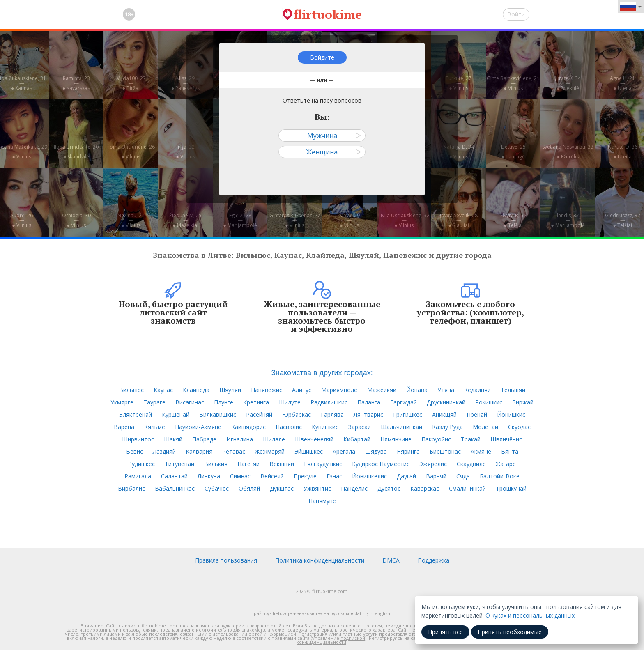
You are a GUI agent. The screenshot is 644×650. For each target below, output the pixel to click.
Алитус (302, 390)
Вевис (135, 451)
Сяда (463, 476)
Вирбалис (131, 488)
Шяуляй (230, 390)
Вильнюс (131, 390)
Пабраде (204, 439)
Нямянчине (396, 439)
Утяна (446, 390)
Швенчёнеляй (314, 439)
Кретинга (256, 402)
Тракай (471, 439)
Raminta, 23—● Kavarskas (76, 83)
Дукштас (282, 488)
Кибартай (357, 439)
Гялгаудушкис (323, 464)
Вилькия (216, 464)
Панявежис (267, 390)
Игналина (240, 439)
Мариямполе (339, 390)
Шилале (274, 439)
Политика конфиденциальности (320, 560)
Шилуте (290, 402)
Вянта (510, 451)
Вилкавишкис (218, 415)
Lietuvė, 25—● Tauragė (513, 152)
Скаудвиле (471, 464)
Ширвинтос (138, 439)
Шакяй (173, 439)
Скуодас (519, 427)
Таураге (154, 402)
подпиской (353, 638)
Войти (516, 14)
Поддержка (434, 560)
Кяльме (155, 427)
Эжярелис (433, 464)
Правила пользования (226, 560)
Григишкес (408, 415)
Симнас (240, 476)
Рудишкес (141, 464)
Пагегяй (248, 464)
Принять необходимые (510, 632)
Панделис (354, 488)
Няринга (408, 451)
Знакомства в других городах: (322, 373)
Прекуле (305, 476)
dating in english (372, 613)
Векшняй (282, 464)
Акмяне (481, 451)
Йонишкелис (369, 476)
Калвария (199, 451)
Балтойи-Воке (500, 476)
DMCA (391, 560)
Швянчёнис (506, 439)
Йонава (417, 390)
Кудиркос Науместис (381, 464)
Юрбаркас (297, 415)
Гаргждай (404, 402)
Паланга (369, 402)
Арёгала (344, 451)
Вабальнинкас (175, 488)
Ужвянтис (317, 488)
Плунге (224, 402)
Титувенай (179, 464)
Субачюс (217, 488)
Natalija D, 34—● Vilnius (459, 152)
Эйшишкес (309, 451)
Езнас (334, 476)
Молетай (485, 427)
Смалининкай (467, 488)
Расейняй (259, 415)
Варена (124, 427)
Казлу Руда (447, 427)
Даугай (406, 476)
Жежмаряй (270, 451)
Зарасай (360, 427)
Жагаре (506, 464)
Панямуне (322, 501)
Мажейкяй (382, 390)
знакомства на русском (323, 613)
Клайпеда (196, 390)
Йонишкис (511, 415)
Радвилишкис (329, 402)
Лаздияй (164, 451)
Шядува (376, 451)
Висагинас (190, 402)
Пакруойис (436, 439)
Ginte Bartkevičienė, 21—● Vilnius (513, 83)
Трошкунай (511, 488)
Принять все (445, 632)
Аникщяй (444, 415)
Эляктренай (136, 415)
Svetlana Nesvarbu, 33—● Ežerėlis (568, 152)
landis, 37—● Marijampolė (568, 220)
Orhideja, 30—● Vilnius (76, 220)
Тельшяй (513, 390)
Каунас (163, 390)
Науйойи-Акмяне (198, 427)
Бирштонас (445, 451)
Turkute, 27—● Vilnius (459, 83)
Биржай (523, 402)
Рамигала (138, 476)
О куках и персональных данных (530, 615)
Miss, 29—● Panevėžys (185, 83)
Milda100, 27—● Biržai (131, 83)
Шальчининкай (401, 427)
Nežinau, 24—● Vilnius (131, 220)
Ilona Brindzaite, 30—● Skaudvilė (76, 152)
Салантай (174, 476)
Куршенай (176, 415)
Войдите (322, 57)
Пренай (477, 415)
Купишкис (325, 427)
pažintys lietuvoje (273, 613)
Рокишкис (489, 402)
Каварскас (425, 488)
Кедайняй (477, 390)
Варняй (436, 476)
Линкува (209, 476)
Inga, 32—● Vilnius (185, 152)
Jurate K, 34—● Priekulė (568, 83)
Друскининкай (446, 402)
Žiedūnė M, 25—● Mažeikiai (185, 220)
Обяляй (249, 488)
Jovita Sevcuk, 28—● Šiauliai (459, 220)
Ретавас (234, 451)
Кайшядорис (248, 427)
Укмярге (122, 402)
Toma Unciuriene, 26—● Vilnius (131, 152)
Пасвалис (289, 427)
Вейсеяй (272, 476)
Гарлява (332, 415)
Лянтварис (368, 415)
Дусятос (389, 488)
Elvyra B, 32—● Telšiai (513, 220)
